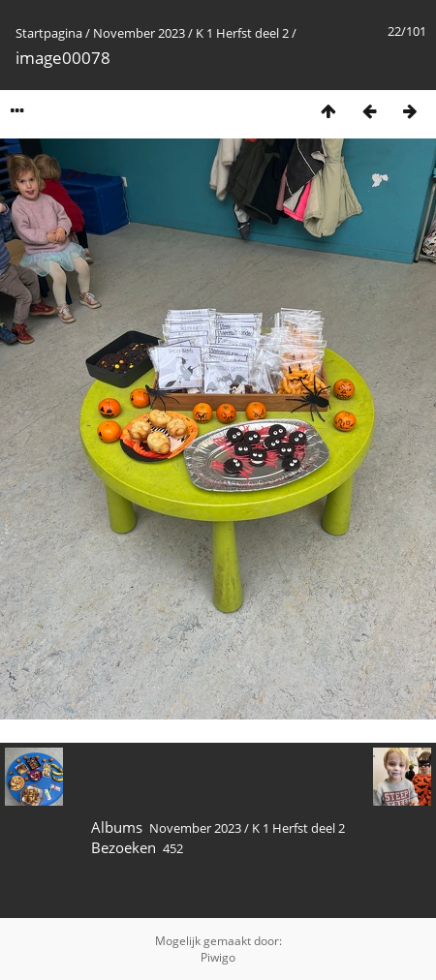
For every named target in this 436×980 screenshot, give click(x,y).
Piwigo (218, 957)
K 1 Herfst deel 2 (242, 33)
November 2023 (139, 33)
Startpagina (49, 33)
